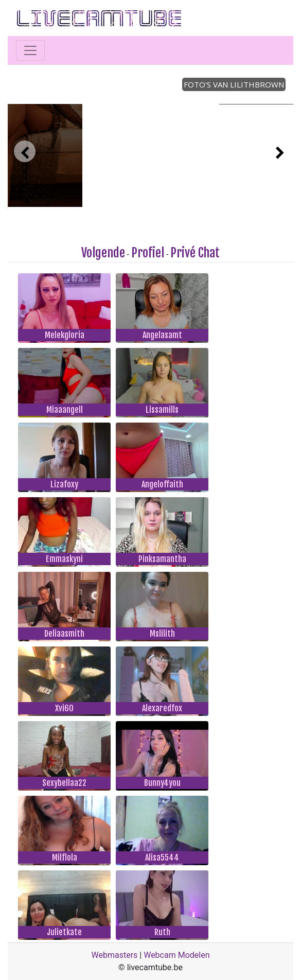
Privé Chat (195, 253)
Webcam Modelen (176, 955)
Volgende (103, 253)
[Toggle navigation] (30, 50)
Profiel (148, 253)
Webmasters (115, 955)
